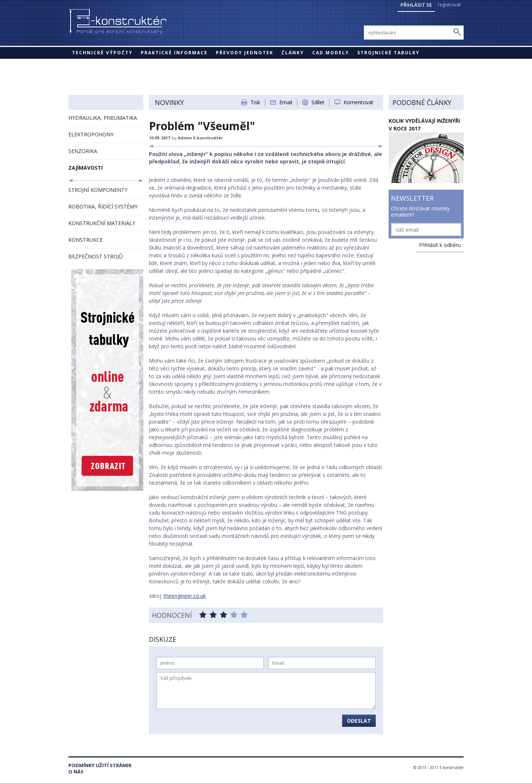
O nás (76, 772)
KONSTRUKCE (86, 240)
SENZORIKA (83, 151)
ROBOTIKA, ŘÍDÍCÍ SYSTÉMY (103, 206)
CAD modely (331, 53)
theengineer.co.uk (185, 596)
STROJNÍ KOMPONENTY (98, 190)
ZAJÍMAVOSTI (86, 168)
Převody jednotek (245, 53)
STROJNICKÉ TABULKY (388, 53)
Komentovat (359, 102)
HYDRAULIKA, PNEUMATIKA (103, 118)
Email (286, 102)
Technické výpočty (102, 53)
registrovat (449, 5)
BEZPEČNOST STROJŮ (96, 256)
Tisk (255, 102)
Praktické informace (174, 53)
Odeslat (359, 721)
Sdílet (318, 102)
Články (293, 53)
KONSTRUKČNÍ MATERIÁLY (102, 223)
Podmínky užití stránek (100, 765)
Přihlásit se (416, 5)
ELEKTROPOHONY (91, 134)
